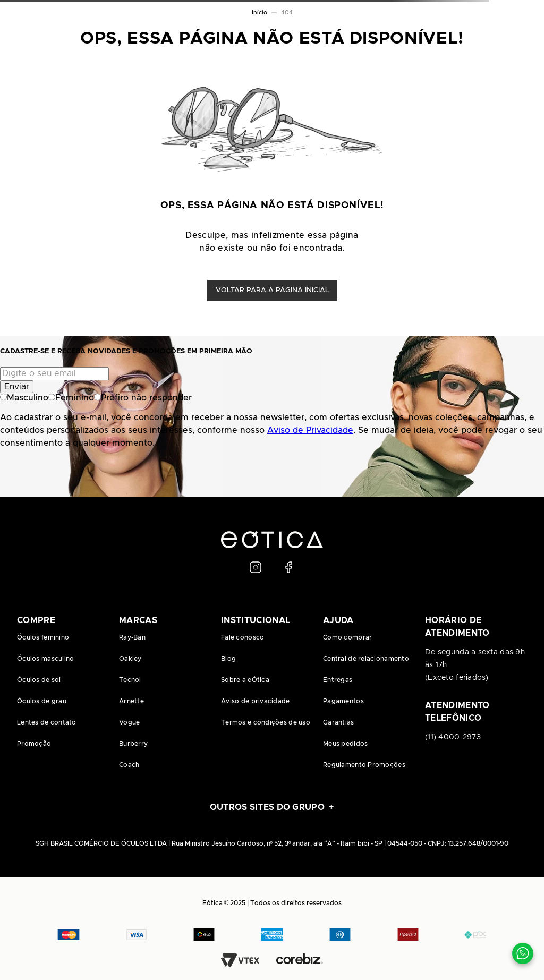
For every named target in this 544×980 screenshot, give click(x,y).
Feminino (71, 398)
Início (260, 12)
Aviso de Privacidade (310, 430)
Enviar (17, 387)
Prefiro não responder (143, 398)
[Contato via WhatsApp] (523, 953)
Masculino (24, 398)
